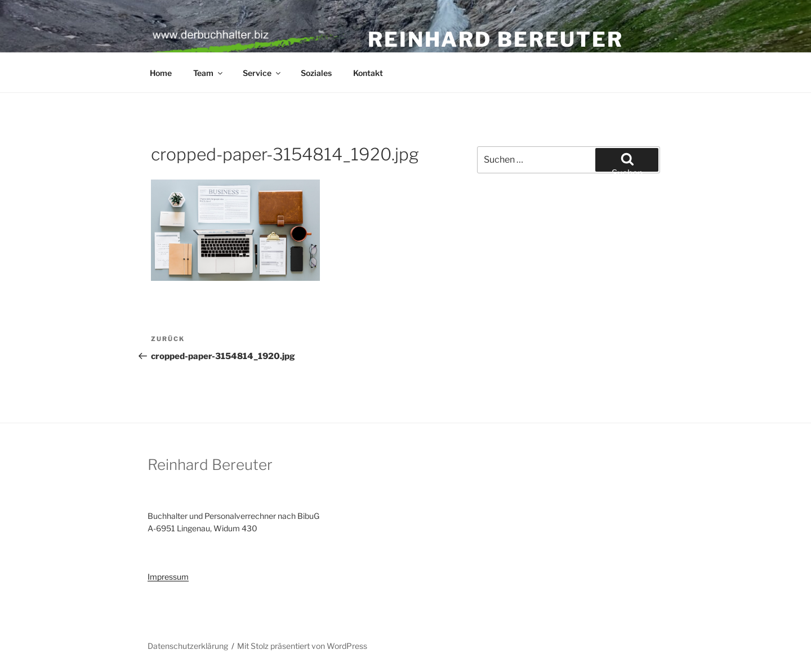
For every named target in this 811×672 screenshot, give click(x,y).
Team (209, 73)
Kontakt (368, 73)
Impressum (168, 577)
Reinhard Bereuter (496, 39)
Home (161, 73)
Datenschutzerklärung (188, 646)
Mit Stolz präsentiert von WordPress (302, 646)
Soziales (316, 73)
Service (262, 73)
